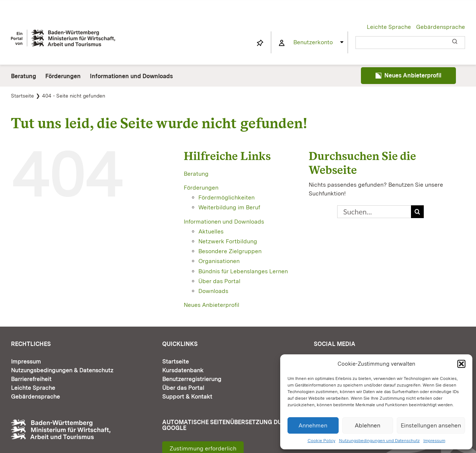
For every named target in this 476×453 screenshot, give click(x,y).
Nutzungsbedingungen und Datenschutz (379, 441)
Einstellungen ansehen (431, 425)
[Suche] (417, 212)
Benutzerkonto (313, 42)
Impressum (434, 441)
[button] (461, 364)
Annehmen (313, 425)
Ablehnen (368, 425)
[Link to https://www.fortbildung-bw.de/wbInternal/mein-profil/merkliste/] (260, 43)
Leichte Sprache (389, 27)
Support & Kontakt (187, 397)
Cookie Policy (321, 441)
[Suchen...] (374, 212)
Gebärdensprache (441, 27)
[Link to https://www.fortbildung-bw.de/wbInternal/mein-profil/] (282, 43)
